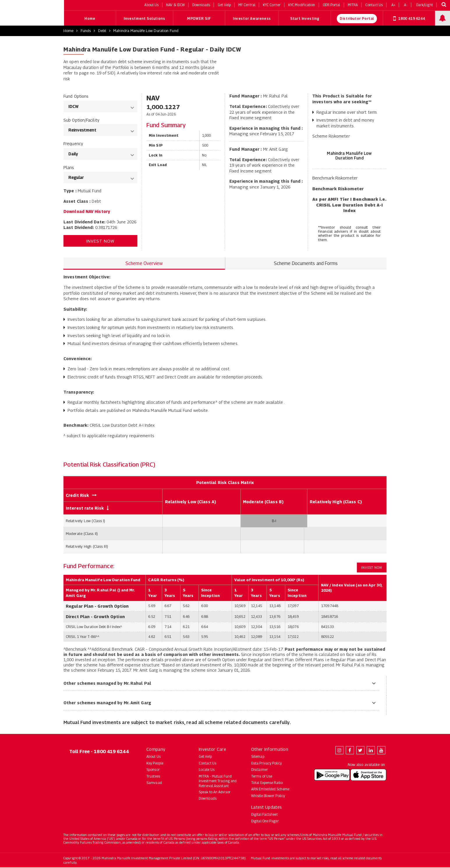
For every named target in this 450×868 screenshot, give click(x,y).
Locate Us (207, 770)
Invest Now (100, 241)
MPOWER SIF (199, 19)
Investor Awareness (252, 19)
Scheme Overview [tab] (144, 264)
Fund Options (76, 97)
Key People (155, 763)
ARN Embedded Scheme (270, 790)
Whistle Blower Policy (268, 796)
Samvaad (154, 783)
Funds (86, 31)
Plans (69, 168)
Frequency (73, 144)
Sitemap (258, 757)
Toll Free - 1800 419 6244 (99, 752)
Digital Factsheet (264, 815)
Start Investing (305, 19)
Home (90, 19)
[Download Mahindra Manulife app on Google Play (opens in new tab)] (332, 775)
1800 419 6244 (409, 19)
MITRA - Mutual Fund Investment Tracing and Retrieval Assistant (218, 781)
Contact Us (208, 763)
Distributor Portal (357, 19)
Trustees (153, 777)
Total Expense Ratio (267, 783)
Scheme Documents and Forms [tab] (306, 264)
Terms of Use (262, 777)
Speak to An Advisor (215, 793)
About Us (154, 757)
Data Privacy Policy (266, 763)
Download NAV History (87, 212)
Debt (102, 31)
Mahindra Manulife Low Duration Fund (146, 31)
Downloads (208, 799)
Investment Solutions (144, 19)
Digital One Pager (265, 821)
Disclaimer (260, 770)
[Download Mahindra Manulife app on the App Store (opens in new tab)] (368, 775)
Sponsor (153, 770)
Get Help (205, 757)
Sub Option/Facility (81, 120)
